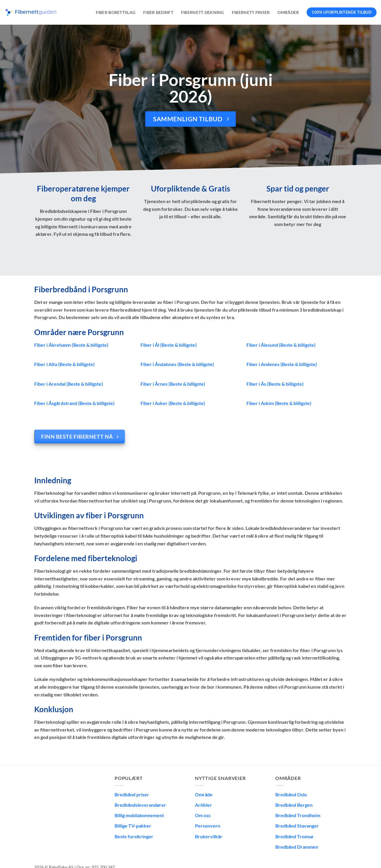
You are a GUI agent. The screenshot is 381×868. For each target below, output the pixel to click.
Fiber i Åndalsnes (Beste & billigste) (177, 364)
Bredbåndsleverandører (140, 805)
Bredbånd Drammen (297, 847)
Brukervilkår (209, 836)
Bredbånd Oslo (291, 794)
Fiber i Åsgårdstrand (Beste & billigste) (74, 403)
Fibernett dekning (203, 12)
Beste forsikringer (134, 836)
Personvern (208, 826)
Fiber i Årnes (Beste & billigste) (173, 384)
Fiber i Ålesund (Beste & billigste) (281, 345)
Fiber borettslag (116, 12)
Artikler (203, 805)
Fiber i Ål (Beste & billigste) (169, 345)
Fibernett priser (251, 12)
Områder (288, 12)
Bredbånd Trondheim (298, 815)
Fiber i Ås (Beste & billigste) (275, 384)
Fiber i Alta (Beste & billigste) (64, 364)
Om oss (203, 815)
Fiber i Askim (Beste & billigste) (279, 403)
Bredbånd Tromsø (294, 836)
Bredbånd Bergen (294, 805)
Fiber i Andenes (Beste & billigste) (282, 364)
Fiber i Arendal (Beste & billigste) (69, 384)
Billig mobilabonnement (139, 815)
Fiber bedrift (158, 12)
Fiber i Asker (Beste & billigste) (173, 403)
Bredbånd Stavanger (297, 826)
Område (204, 794)
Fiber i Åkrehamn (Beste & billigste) (71, 345)
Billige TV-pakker (133, 826)
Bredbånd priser (132, 794)
